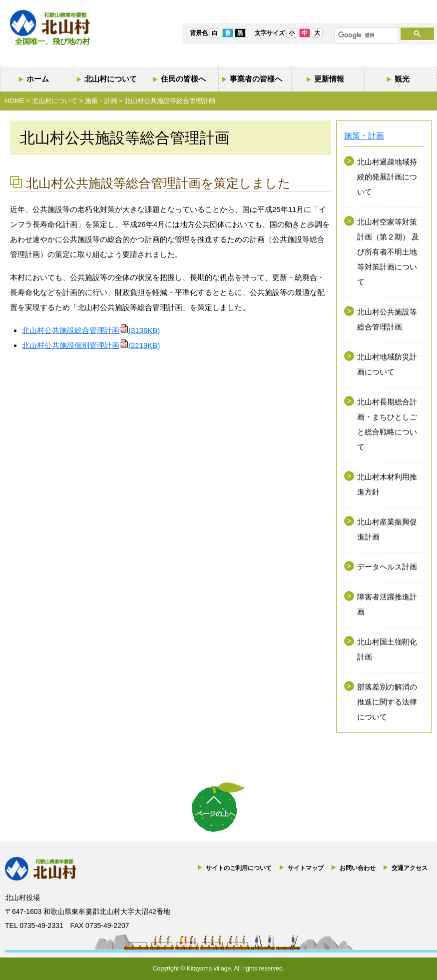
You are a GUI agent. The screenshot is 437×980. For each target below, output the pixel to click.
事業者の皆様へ (256, 79)
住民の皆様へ (183, 79)
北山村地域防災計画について (387, 364)
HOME (15, 101)
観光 (402, 79)
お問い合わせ (358, 868)
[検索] (366, 35)
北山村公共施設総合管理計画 (91, 330)
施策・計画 (101, 101)
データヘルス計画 (387, 567)
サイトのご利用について (239, 868)
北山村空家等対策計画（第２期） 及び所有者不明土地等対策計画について (388, 252)
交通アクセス (410, 868)
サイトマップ (306, 868)
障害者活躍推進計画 (387, 604)
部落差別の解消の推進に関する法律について (387, 702)
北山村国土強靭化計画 (387, 649)
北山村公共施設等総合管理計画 (387, 319)
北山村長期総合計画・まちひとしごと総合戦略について (387, 424)
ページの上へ (216, 814)
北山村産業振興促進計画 (387, 529)
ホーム (38, 79)
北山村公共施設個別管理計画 (91, 345)
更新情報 (329, 79)
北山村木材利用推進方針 (387, 484)
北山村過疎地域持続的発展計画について (387, 177)
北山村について (111, 79)
